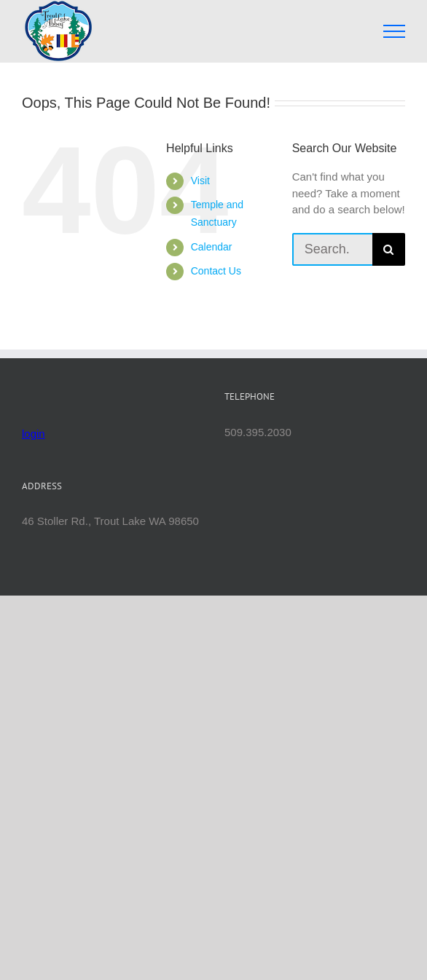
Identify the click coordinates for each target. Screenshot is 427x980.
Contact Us (216, 271)
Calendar (212, 247)
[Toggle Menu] (395, 31)
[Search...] (332, 249)
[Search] (389, 249)
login (34, 434)
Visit (200, 181)
